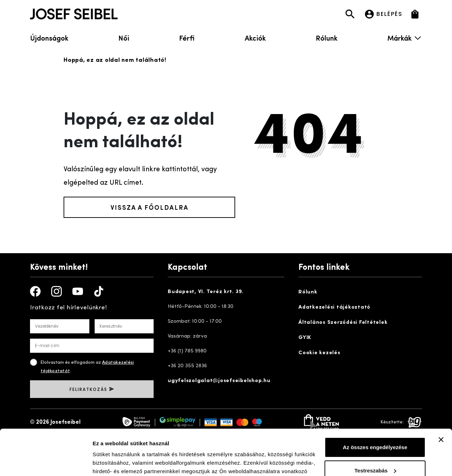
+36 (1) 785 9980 (187, 351)
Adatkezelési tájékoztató (334, 307)
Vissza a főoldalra (150, 207)
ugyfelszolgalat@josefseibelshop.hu (219, 381)
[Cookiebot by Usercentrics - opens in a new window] (46, 462)
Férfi (187, 38)
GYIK (305, 338)
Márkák (405, 38)
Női (124, 38)
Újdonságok (49, 38)
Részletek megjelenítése (123, 462)
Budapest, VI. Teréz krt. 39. (206, 292)
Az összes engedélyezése (375, 402)
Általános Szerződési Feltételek (343, 323)
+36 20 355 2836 (187, 366)
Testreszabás (375, 425)
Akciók (255, 38)
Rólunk (327, 38)
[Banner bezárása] (441, 394)
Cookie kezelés (319, 353)
